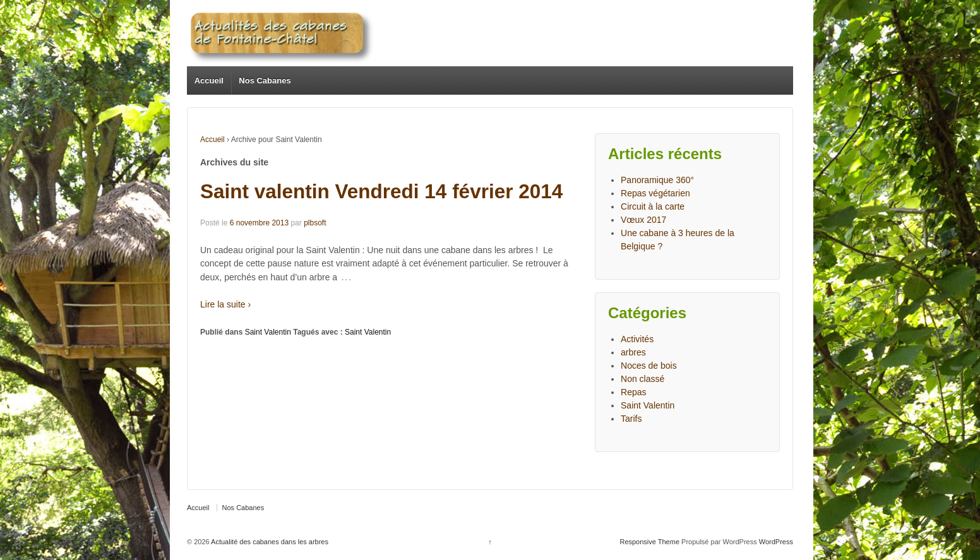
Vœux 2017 (643, 220)
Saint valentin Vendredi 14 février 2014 (381, 191)
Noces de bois (649, 366)
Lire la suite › (225, 304)
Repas (633, 392)
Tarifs (631, 419)
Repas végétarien (655, 193)
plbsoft (315, 223)
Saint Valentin (268, 332)
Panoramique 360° (657, 180)
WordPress (776, 542)
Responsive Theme (649, 542)
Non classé (642, 379)
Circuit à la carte (653, 206)
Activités (637, 339)
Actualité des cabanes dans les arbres (269, 542)
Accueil (209, 80)
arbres (633, 352)
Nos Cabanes (265, 80)
